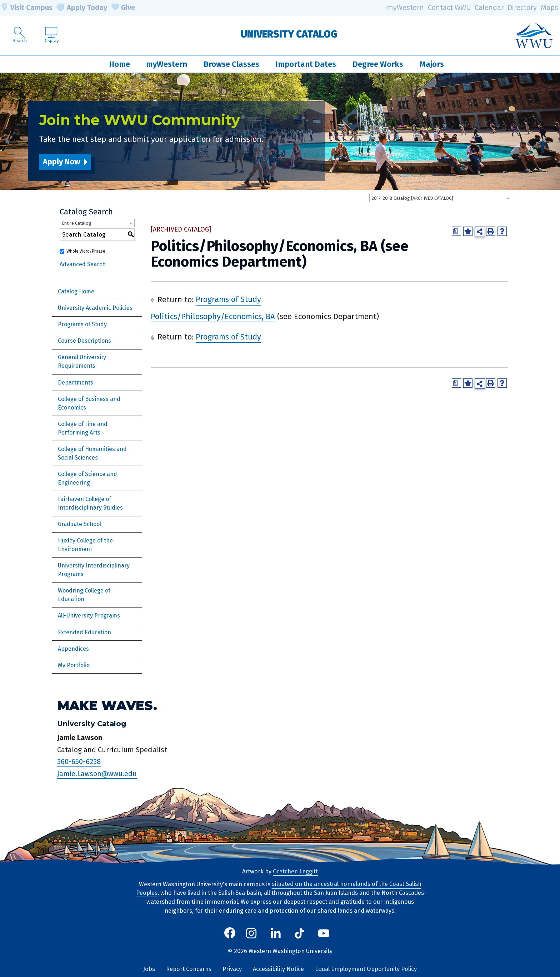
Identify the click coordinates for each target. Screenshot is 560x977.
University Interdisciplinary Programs (94, 570)
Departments (76, 383)
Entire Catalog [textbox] (77, 223)
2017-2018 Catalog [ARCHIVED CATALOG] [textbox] (412, 198)
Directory (522, 8)
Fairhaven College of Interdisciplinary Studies (90, 503)
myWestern (405, 8)
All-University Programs (89, 616)
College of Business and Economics (89, 403)
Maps (549, 8)
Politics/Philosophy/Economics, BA (213, 316)
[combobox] (441, 198)
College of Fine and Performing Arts (83, 428)
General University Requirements (82, 361)
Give (123, 8)
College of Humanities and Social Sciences (92, 453)
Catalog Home (76, 291)
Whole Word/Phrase (86, 251)
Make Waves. (107, 706)
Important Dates (306, 64)
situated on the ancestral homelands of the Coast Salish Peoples (279, 889)
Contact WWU (449, 8)
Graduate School (79, 524)
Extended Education (84, 632)
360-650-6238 (79, 762)
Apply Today (82, 8)
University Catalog (289, 34)
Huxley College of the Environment (85, 545)
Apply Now (61, 162)
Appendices (73, 649)
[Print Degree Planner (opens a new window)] (456, 231)
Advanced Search (83, 264)
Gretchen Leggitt (295, 871)
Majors (432, 64)
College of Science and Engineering (87, 478)
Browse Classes (231, 64)
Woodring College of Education (84, 595)
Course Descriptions (84, 341)
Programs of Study (82, 324)
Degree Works (378, 64)
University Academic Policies (95, 308)
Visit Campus (26, 8)
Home (119, 64)
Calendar (489, 8)
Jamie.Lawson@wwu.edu (97, 774)
